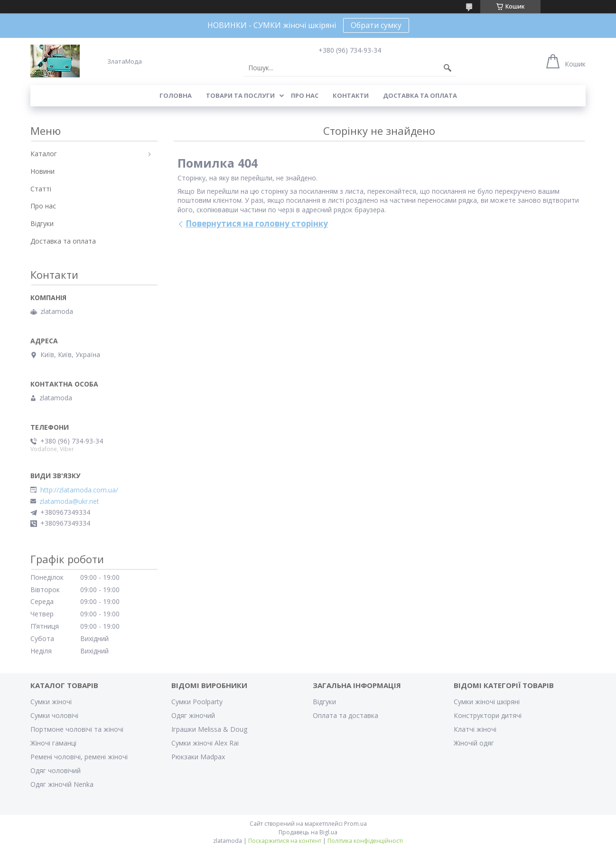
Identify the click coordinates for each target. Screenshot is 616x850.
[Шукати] (448, 68)
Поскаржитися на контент (285, 841)
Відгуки (42, 223)
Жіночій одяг (474, 743)
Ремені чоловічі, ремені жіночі (79, 757)
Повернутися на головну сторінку (257, 223)
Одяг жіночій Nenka (62, 784)
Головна (176, 95)
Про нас (305, 95)
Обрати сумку (376, 25)
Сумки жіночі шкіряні (487, 702)
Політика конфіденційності (365, 841)
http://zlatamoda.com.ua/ (79, 490)
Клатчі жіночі (475, 729)
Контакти (351, 95)
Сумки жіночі (51, 702)
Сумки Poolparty (197, 702)
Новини (42, 171)
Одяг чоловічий (56, 770)
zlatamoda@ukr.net (69, 501)
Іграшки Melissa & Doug (209, 729)
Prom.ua (355, 824)
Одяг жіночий (193, 715)
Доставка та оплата (420, 95)
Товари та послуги (240, 95)
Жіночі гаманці (53, 743)
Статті (41, 189)
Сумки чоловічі (54, 715)
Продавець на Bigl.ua (308, 832)
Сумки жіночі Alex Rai (205, 743)
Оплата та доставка (345, 715)
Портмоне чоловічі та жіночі (77, 729)
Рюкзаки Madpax (198, 757)
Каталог (44, 154)
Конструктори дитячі (488, 715)
